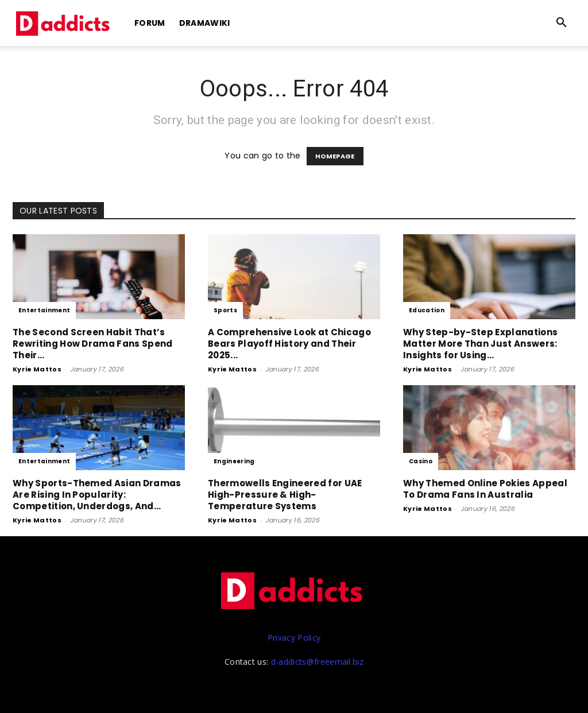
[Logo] (64, 23)
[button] (562, 24)
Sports (225, 310)
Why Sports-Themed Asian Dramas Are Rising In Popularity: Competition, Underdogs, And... (97, 495)
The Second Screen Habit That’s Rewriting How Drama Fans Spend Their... (93, 344)
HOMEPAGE (335, 156)
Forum (150, 23)
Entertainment (44, 310)
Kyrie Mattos (37, 369)
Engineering (234, 461)
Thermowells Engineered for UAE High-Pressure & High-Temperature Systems (285, 495)
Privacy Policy (294, 638)
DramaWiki (205, 23)
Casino (421, 461)
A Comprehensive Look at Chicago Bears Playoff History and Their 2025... (289, 344)
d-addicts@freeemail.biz (317, 662)
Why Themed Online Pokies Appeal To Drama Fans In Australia (485, 489)
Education (427, 310)
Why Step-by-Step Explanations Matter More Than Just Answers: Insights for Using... (480, 344)
